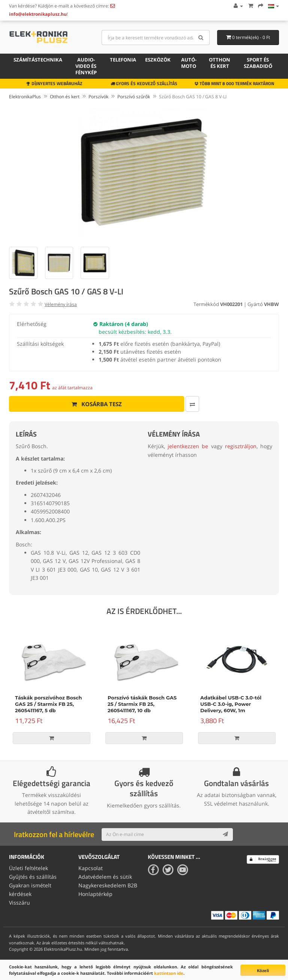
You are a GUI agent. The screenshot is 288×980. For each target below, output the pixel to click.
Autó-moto (189, 63)
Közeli (263, 970)
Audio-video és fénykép (86, 66)
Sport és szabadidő (258, 63)
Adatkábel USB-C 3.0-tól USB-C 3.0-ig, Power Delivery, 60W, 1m (231, 704)
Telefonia (123, 60)
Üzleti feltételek (28, 868)
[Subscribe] (225, 834)
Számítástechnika (38, 60)
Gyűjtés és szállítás (33, 877)
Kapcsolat (91, 868)
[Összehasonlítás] (166, 404)
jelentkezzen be (188, 446)
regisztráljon (241, 446)
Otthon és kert (220, 63)
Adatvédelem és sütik (105, 877)
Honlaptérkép (95, 893)
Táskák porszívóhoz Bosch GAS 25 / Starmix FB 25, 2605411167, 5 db (48, 704)
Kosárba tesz (83, 404)
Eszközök (158, 60)
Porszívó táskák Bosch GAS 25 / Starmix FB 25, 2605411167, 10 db (142, 704)
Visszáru (19, 902)
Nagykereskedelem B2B (108, 885)
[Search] (201, 38)
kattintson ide (169, 973)
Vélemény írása (61, 304)
